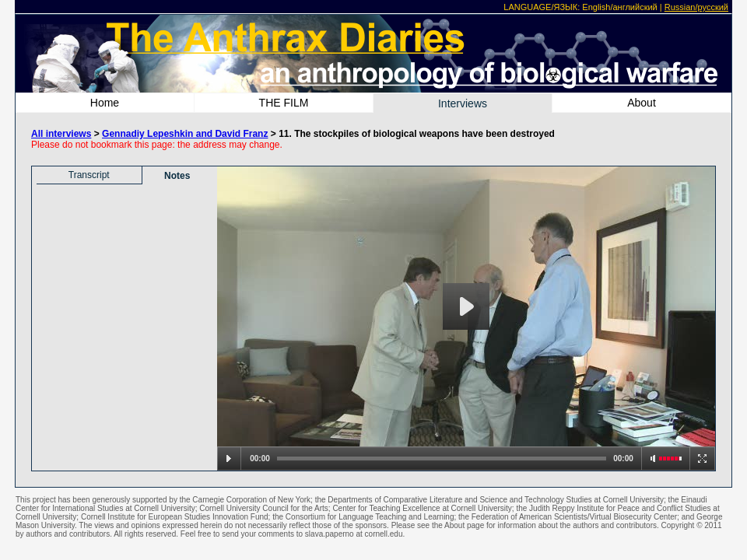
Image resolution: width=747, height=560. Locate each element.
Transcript (89, 175)
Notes (177, 176)
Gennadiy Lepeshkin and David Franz (185, 134)
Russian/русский (696, 7)
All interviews (61, 134)
